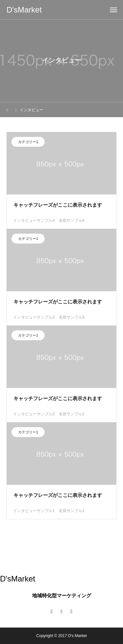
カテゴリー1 (28, 143)
